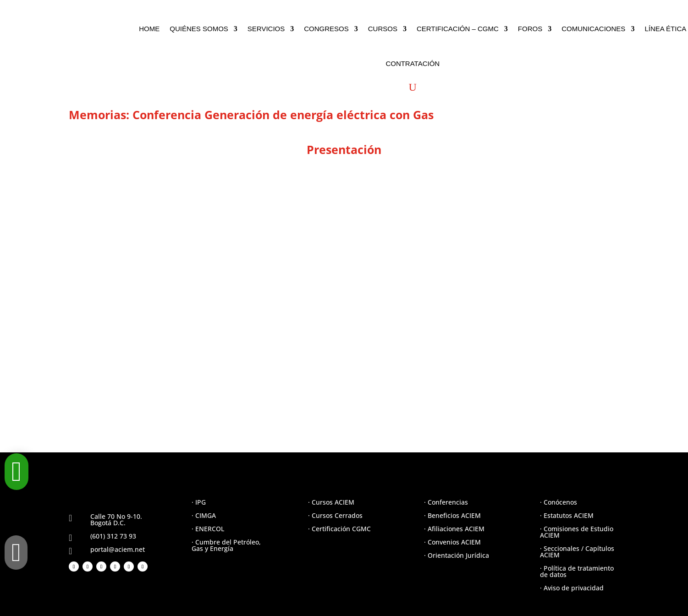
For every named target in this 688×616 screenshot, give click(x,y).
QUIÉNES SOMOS (199, 29)
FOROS (530, 29)
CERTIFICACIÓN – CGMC (458, 29)
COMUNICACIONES (593, 29)
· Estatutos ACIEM (567, 515)
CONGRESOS (326, 29)
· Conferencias (446, 502)
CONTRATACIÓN (413, 63)
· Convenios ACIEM (452, 542)
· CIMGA (204, 515)
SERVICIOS (266, 29)
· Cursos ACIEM (331, 502)
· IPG (199, 502)
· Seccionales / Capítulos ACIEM (577, 552)
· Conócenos (559, 502)
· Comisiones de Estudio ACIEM (577, 532)
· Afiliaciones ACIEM (454, 529)
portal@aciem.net (118, 549)
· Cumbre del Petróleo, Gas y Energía (226, 545)
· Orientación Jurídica (457, 555)
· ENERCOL (208, 529)
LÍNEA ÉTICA (665, 29)
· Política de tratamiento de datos (577, 571)
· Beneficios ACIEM (452, 515)
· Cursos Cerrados (335, 515)
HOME (149, 29)
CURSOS (383, 29)
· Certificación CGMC (339, 529)
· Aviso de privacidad (572, 588)
